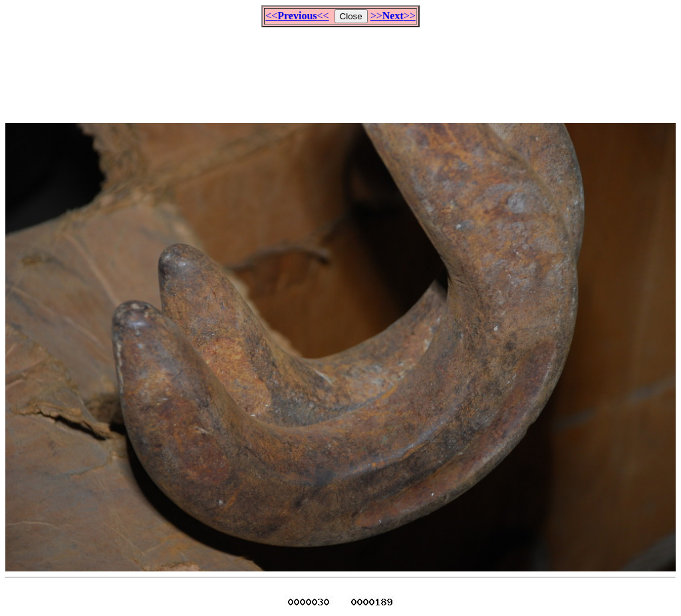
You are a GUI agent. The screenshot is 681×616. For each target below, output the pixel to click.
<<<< (297, 16)
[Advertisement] (340, 69)
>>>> (393, 16)
